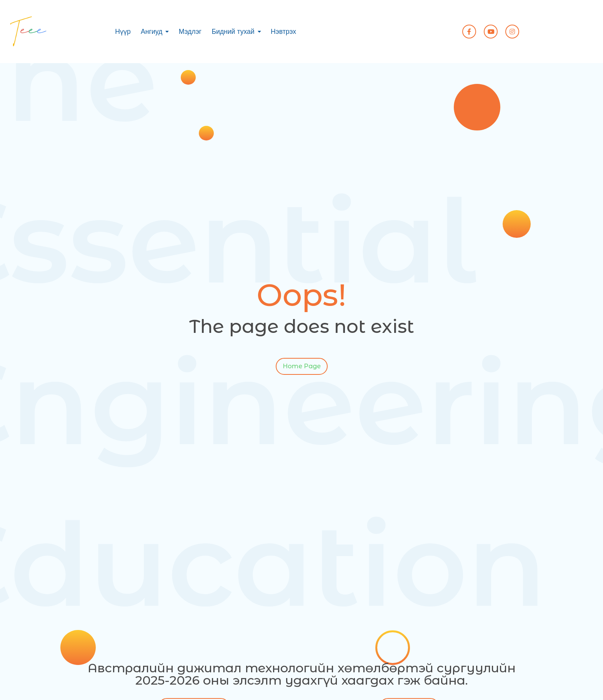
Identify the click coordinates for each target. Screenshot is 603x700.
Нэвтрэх (283, 32)
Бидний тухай (233, 32)
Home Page (302, 367)
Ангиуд (152, 32)
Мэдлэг (190, 32)
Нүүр (123, 32)
